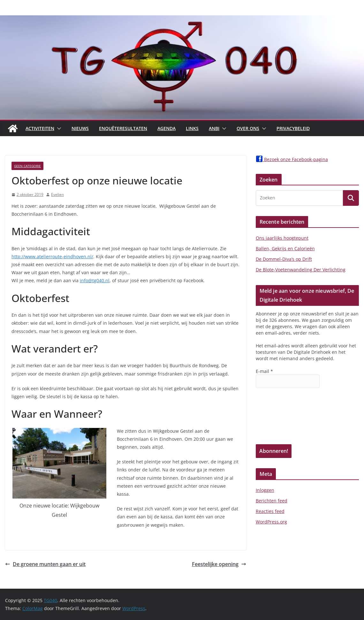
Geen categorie (27, 166)
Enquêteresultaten (123, 128)
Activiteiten (40, 128)
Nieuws (80, 128)
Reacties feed (270, 511)
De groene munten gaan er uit (45, 564)
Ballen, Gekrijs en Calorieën (285, 248)
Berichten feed (272, 501)
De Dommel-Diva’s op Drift (284, 259)
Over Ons (248, 128)
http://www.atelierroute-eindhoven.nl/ (52, 256)
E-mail (264, 371)
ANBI (214, 128)
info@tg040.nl (95, 280)
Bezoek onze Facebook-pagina (292, 159)
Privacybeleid (293, 128)
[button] (58, 128)
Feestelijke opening (219, 564)
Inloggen (265, 490)
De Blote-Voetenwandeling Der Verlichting (301, 270)
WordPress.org (271, 522)
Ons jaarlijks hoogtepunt (282, 238)
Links (192, 128)
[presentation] (282, 421)
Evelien (57, 194)
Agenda (167, 128)
